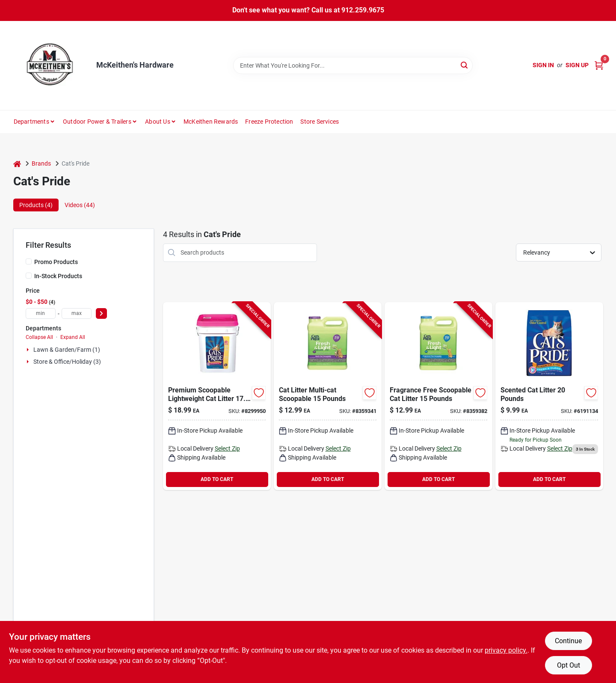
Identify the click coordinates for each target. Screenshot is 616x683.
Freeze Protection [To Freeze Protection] (269, 122)
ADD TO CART (217, 479)
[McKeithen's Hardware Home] (52, 65)
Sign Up (577, 65)
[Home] (17, 164)
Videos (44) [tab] (80, 205)
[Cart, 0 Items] (599, 65)
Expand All (73, 337)
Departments (31, 122)
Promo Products (56, 262)
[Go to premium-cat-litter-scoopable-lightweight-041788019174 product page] (217, 396)
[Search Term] (353, 65)
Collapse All (39, 337)
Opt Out (569, 665)
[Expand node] (29, 350)
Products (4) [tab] (36, 205)
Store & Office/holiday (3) (67, 362)
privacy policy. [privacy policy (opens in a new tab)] (506, 650)
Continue (568, 641)
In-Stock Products (58, 276)
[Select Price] (101, 313)
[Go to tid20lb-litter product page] (549, 396)
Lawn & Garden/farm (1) (67, 350)
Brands (41, 163)
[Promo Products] (29, 261)
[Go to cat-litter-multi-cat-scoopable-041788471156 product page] (328, 396)
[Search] (465, 65)
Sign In (543, 65)
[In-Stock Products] (29, 276)
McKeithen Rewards (211, 122)
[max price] (77, 313)
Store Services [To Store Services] (320, 122)
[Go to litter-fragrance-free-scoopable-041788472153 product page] (438, 396)
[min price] (41, 313)
